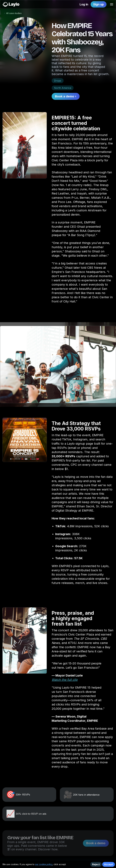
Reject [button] (96, 864)
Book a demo (96, 848)
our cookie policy (44, 864)
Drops (58, 81)
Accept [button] (109, 864)
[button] (112, 4)
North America (63, 88)
